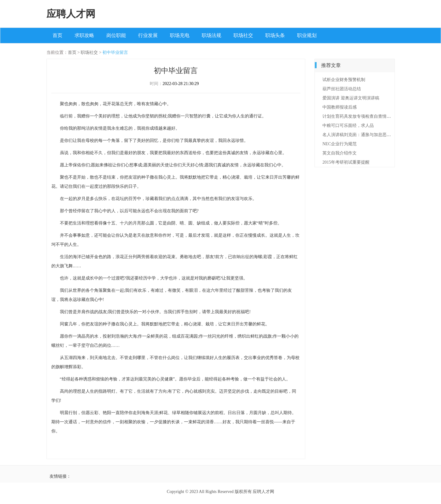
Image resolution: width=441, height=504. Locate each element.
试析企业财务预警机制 (344, 80)
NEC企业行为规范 (340, 144)
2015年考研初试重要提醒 (346, 162)
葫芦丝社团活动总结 (342, 89)
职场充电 (180, 35)
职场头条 (275, 35)
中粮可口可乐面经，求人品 (348, 126)
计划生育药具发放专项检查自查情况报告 (361, 116)
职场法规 (211, 35)
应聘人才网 (71, 14)
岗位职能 (116, 35)
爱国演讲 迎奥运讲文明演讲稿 (351, 98)
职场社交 (243, 35)
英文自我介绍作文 (340, 153)
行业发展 (148, 35)
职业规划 (307, 35)
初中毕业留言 (115, 52)
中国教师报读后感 (340, 107)
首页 (57, 35)
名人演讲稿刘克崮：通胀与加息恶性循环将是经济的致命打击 (380, 135)
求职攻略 (84, 35)
